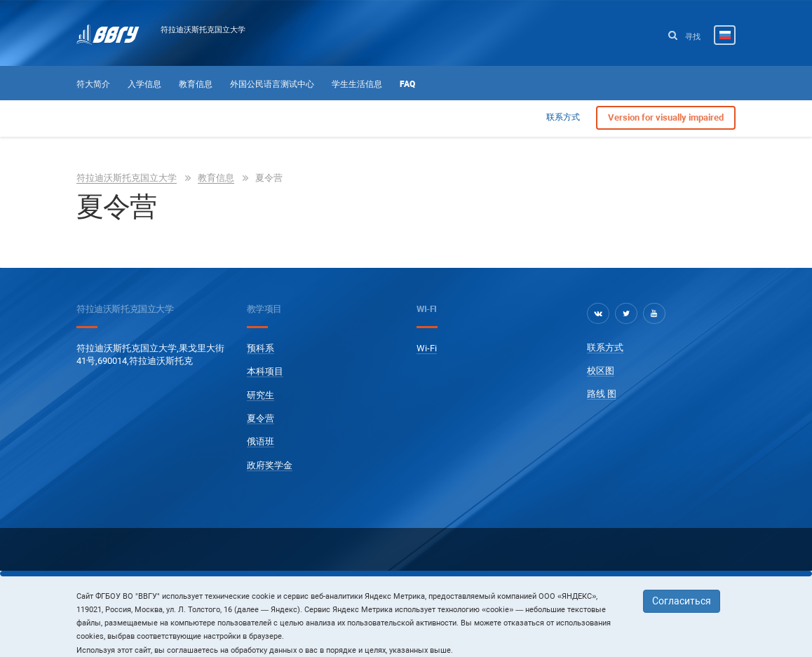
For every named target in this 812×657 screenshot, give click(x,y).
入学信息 (144, 84)
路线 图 (602, 394)
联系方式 (563, 117)
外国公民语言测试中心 (272, 84)
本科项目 (265, 371)
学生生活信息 (357, 84)
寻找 (684, 36)
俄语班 (260, 441)
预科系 (260, 348)
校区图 (601, 371)
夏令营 (260, 418)
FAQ (407, 84)
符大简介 (93, 84)
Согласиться (682, 601)
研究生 (260, 395)
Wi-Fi (427, 348)
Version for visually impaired (666, 117)
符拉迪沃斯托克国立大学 (203, 29)
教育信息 (196, 84)
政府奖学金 (270, 465)
